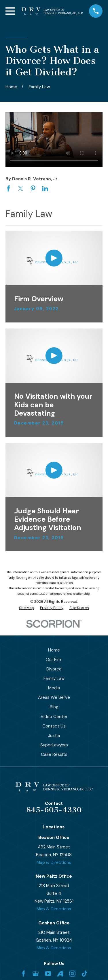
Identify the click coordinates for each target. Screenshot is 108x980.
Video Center (54, 717)
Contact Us (54, 726)
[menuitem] (26, 608)
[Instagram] (72, 974)
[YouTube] (48, 974)
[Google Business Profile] (36, 974)
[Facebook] (23, 974)
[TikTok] (85, 974)
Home (54, 650)
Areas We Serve (54, 697)
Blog (54, 707)
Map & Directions (54, 862)
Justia (54, 736)
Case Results (54, 754)
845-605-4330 (54, 810)
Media (54, 688)
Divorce (54, 669)
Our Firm (54, 660)
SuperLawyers (54, 745)
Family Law (54, 678)
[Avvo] (60, 974)
